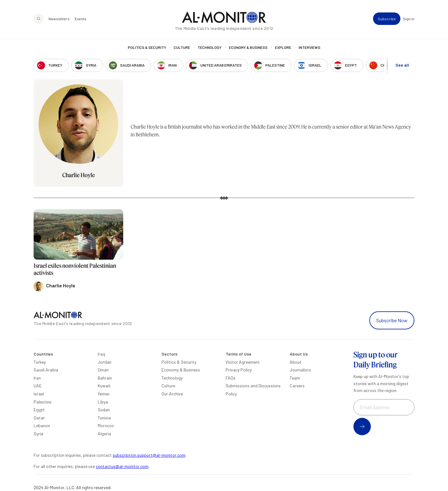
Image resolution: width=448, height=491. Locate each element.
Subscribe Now (392, 320)
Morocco (106, 425)
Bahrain (105, 378)
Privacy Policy (239, 370)
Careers (297, 386)
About (296, 362)
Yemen (104, 394)
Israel (39, 394)
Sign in (409, 19)
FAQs (231, 378)
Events (81, 19)
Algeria (104, 434)
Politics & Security (147, 47)
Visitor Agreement (243, 362)
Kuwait (104, 386)
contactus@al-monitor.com (122, 466)
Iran (37, 378)
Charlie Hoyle (79, 175)
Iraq (101, 354)
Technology (210, 47)
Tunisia (104, 418)
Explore (283, 47)
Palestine (42, 402)
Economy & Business (248, 47)
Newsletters (59, 19)
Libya (103, 402)
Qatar (39, 418)
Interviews (310, 47)
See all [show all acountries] (402, 65)
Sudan (104, 410)
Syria (38, 434)
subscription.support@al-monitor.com (149, 455)
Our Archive (172, 394)
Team (295, 378)
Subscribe (387, 19)
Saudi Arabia (46, 370)
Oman (103, 370)
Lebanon (42, 425)
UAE (38, 386)
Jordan (105, 362)
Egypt (39, 410)
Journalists (300, 370)
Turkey (40, 362)
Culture (182, 47)
